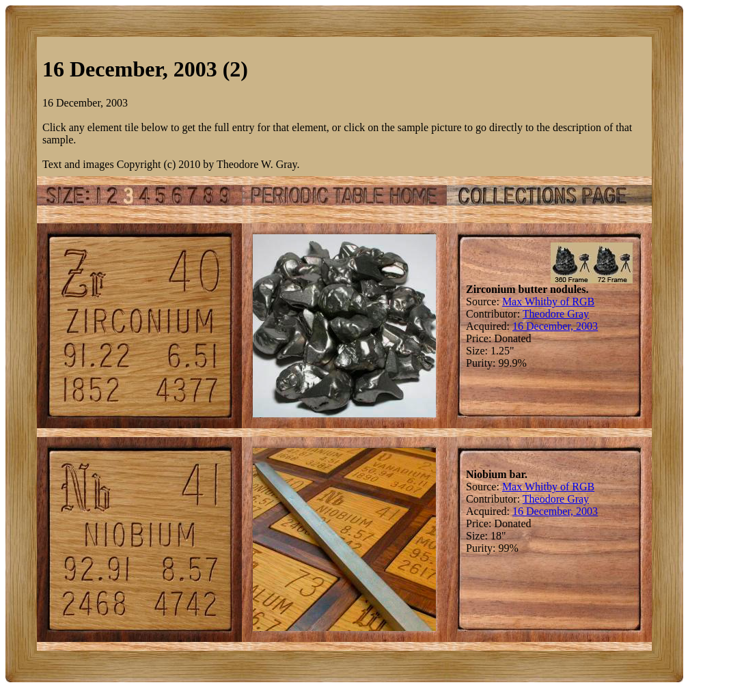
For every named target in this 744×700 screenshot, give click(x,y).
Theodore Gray (556, 314)
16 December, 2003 (555, 326)
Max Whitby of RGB (548, 302)
